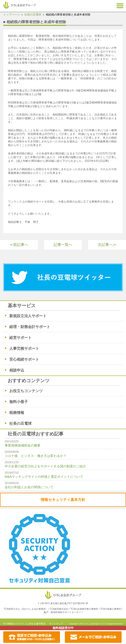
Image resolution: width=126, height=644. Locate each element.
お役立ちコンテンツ (26, 391)
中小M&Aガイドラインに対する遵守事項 (24, 624)
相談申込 (17, 370)
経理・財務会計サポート (30, 327)
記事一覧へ (63, 245)
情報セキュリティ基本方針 (63, 500)
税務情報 (17, 413)
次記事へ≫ (107, 245)
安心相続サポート (24, 359)
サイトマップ (56, 624)
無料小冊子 (19, 402)
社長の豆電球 (33, 15)
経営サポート (20, 338)
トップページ (12, 15)
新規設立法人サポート (28, 316)
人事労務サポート (24, 349)
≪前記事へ (19, 245)
